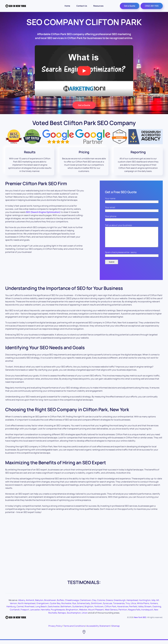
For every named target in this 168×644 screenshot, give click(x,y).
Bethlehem (66, 610)
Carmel (20, 610)
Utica (133, 607)
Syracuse (107, 607)
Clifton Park (110, 610)
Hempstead (132, 604)
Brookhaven (50, 604)
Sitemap (116, 630)
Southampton (74, 617)
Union (85, 617)
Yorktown (99, 610)
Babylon (39, 604)
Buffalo (61, 604)
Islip (153, 604)
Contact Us (82, 6)
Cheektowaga (72, 604)
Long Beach (41, 610)
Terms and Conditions (74, 630)
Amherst (30, 604)
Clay (94, 604)
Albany (22, 604)
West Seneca (111, 614)
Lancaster (35, 614)
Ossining (157, 610)
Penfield (133, 610)
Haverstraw (123, 610)
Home (67, 6)
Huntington (145, 604)
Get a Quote (130, 6)
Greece (109, 604)
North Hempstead (27, 607)
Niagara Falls (134, 614)
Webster (83, 614)
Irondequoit (147, 614)
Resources (98, 6)
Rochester (66, 607)
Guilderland (78, 610)
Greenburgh (120, 604)
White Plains (143, 607)
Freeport (25, 614)
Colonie (101, 604)
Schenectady (83, 607)
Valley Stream (145, 610)
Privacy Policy (55, 630)
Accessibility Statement (98, 630)
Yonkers (154, 607)
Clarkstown (85, 604)
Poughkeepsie (58, 614)
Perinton (123, 614)
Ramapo (62, 617)
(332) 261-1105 (152, 6)
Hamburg (11, 610)
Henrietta (45, 614)
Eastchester (54, 610)
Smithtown (96, 607)
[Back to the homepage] (16, 6)
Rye (74, 607)
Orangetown (43, 607)
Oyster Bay (55, 607)
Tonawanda (119, 607)
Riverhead (29, 610)
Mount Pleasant (96, 614)
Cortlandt (15, 614)
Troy (128, 607)
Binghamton (72, 614)
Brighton (89, 610)
